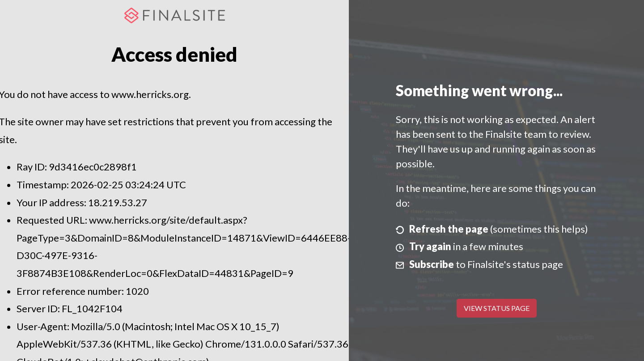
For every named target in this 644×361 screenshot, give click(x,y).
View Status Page (497, 308)
